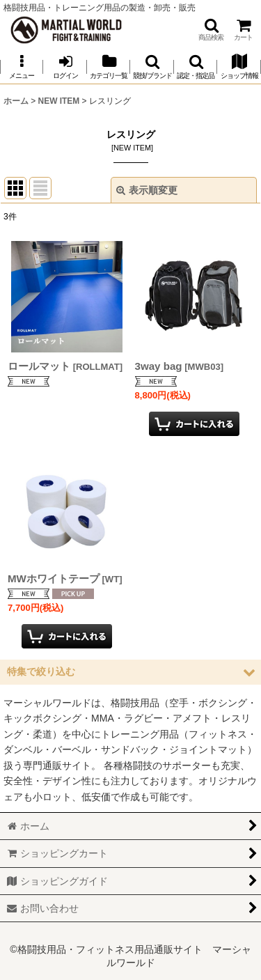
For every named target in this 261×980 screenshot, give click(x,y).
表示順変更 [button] (147, 190)
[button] (211, 30)
